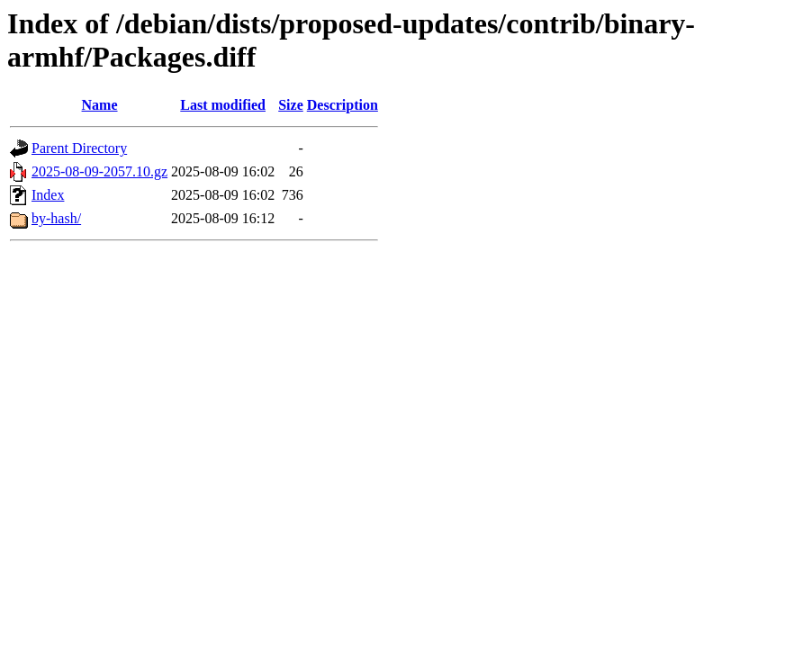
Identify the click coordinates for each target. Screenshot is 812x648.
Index (48, 195)
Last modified (223, 105)
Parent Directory (79, 148)
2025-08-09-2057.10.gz (99, 171)
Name (100, 105)
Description (343, 105)
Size (291, 105)
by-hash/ (56, 218)
